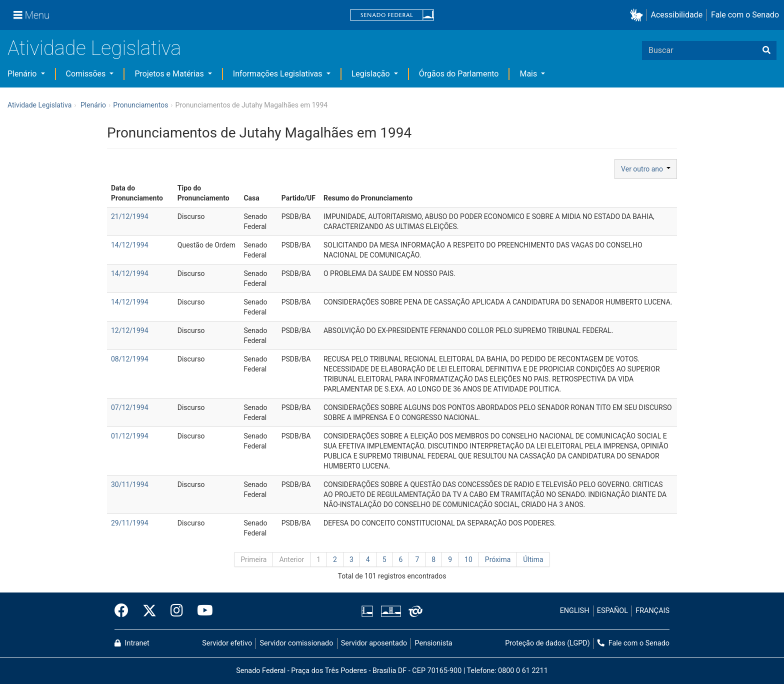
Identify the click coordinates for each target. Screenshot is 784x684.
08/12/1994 (130, 359)
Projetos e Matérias (170, 74)
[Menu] (31, 15)
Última (533, 559)
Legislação (372, 74)
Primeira (253, 559)
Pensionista (434, 643)
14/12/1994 (130, 245)
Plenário (23, 74)
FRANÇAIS (652, 611)
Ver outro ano (646, 169)
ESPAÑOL (612, 611)
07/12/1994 (130, 407)
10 (468, 559)
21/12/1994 (130, 216)
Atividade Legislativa (94, 48)
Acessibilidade (677, 15)
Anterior (291, 559)
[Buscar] (766, 50)
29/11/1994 (130, 523)
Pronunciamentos (140, 105)
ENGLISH (575, 611)
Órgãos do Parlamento (459, 74)
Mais (529, 74)
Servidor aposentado (374, 643)
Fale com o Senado (745, 15)
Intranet (132, 643)
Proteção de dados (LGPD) (547, 643)
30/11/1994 (130, 484)
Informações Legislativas (279, 74)
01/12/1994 (130, 436)
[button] (638, 15)
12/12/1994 (130, 330)
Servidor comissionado (297, 643)
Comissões (87, 74)
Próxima (498, 559)
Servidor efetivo (227, 643)
